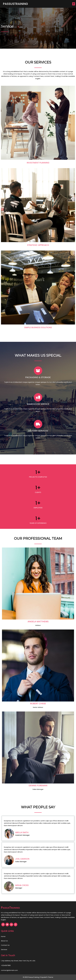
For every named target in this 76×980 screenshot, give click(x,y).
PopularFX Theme (47, 977)
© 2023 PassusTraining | (32, 977)
